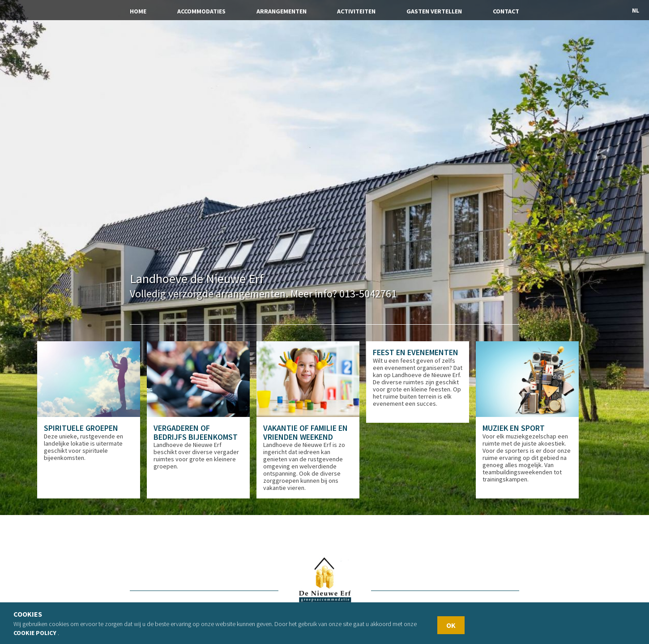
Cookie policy (35, 633)
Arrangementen (282, 11)
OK (451, 625)
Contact (506, 11)
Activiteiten (356, 11)
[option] (92, 417)
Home (138, 11)
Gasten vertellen (434, 11)
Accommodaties (201, 11)
